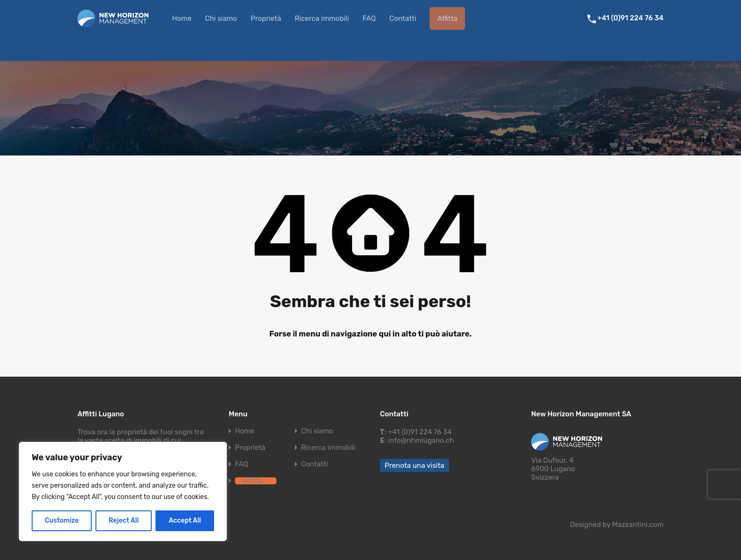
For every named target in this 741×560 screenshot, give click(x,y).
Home (182, 18)
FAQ (369, 18)
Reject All (124, 521)
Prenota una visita (414, 465)
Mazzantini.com (638, 525)
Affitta (447, 18)
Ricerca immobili (322, 18)
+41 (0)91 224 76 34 (630, 18)
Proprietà (266, 18)
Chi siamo (221, 18)
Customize (62, 521)
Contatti (403, 18)
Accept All (185, 521)
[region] (123, 491)
